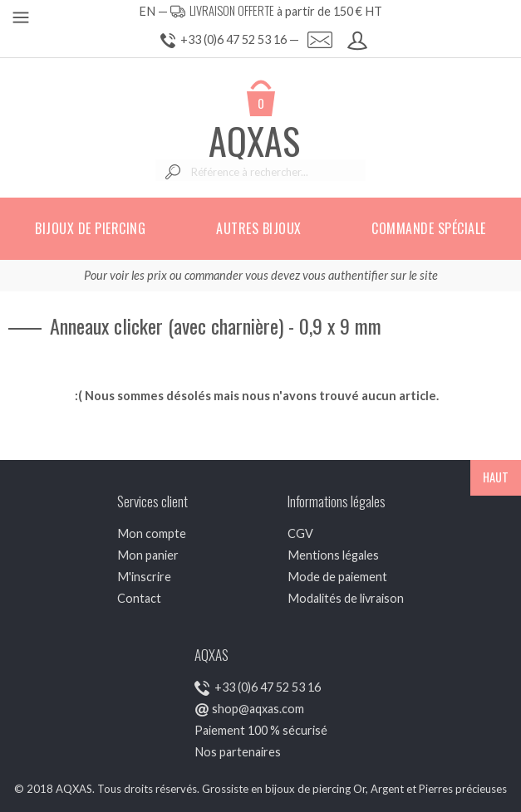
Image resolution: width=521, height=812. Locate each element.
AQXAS (254, 141)
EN (147, 11)
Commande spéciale (429, 228)
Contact (139, 598)
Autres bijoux (259, 228)
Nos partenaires (238, 752)
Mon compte (152, 533)
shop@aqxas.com (258, 709)
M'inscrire (144, 577)
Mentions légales (333, 555)
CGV (300, 533)
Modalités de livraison (346, 598)
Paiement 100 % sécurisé (261, 730)
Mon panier (148, 555)
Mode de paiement (337, 577)
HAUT (496, 477)
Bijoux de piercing (90, 228)
